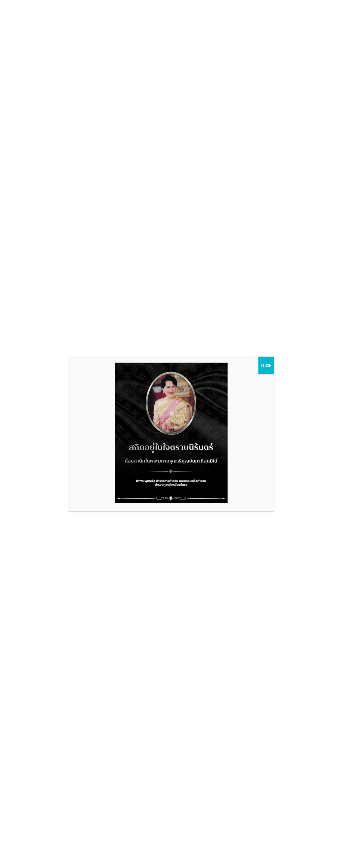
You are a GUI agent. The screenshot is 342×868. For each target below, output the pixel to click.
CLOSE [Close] (266, 365)
